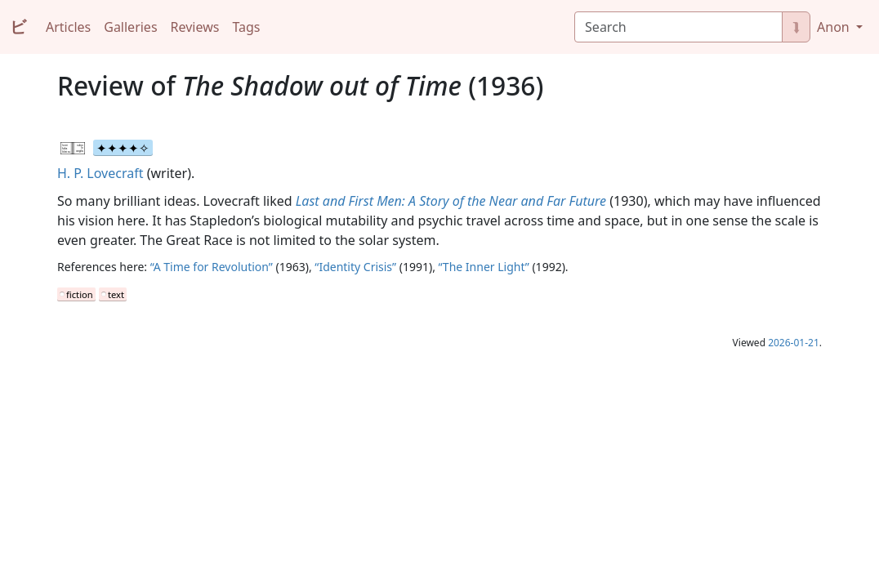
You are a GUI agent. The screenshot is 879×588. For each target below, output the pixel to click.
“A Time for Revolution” (212, 267)
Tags (246, 27)
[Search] (678, 27)
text (116, 294)
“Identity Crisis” (355, 267)
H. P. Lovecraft (100, 173)
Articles (68, 27)
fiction (80, 294)
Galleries (130, 27)
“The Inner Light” (484, 267)
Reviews (195, 27)
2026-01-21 (794, 343)
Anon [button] (835, 27)
